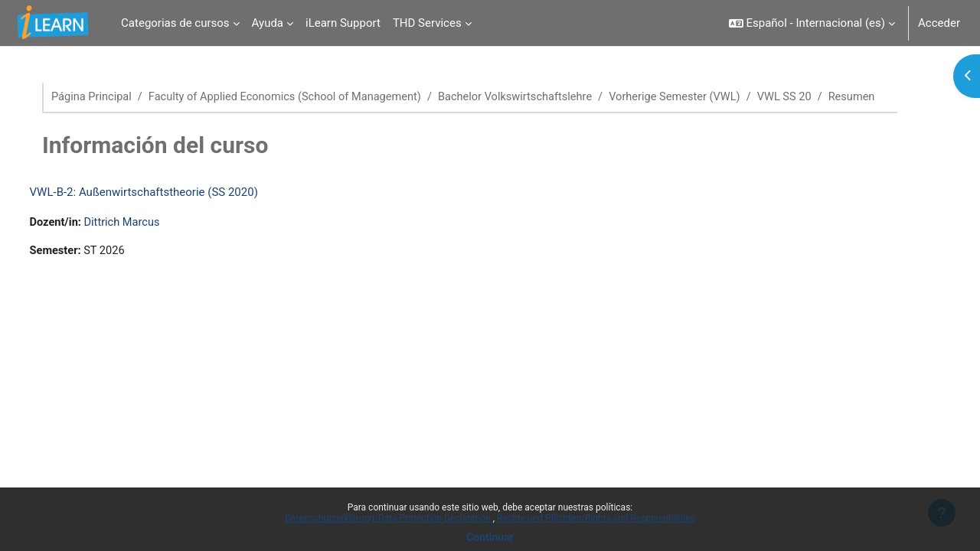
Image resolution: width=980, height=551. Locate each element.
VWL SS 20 (817, 97)
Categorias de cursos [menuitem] (175, 23)
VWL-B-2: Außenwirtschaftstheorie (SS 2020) (172, 210)
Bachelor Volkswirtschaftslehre (540, 97)
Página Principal (105, 97)
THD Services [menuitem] (427, 23)
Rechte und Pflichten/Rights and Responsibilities (596, 518)
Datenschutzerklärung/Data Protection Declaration (389, 518)
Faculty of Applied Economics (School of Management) (304, 97)
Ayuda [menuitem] (268, 23)
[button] (812, 23)
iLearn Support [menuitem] (343, 23)
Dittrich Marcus (153, 240)
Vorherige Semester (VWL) (705, 97)
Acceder (939, 23)
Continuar (490, 537)
